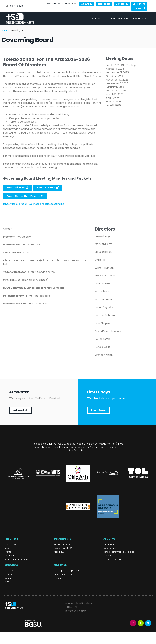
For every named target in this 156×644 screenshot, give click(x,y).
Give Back (53, 4)
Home (5, 31)
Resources (69, 4)
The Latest (97, 19)
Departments (119, 19)
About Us (140, 19)
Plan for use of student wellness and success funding (33, 205)
